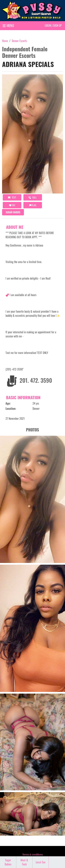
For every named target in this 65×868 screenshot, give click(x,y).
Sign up (57, 25)
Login (48, 25)
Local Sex (41, 862)
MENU (8, 25)
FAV (12, 205)
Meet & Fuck (24, 862)
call (33, 197)
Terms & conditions (32, 855)
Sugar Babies (13, 212)
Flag (33, 205)
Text (12, 197)
